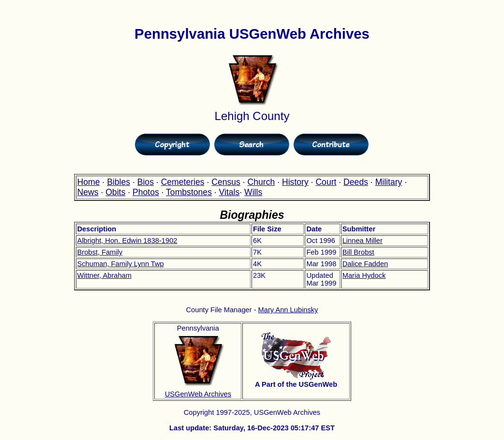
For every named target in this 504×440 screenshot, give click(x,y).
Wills (253, 192)
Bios (146, 182)
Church (261, 182)
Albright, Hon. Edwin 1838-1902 (127, 241)
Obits (115, 192)
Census (226, 182)
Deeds (356, 182)
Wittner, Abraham (104, 275)
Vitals (230, 192)
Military (389, 182)
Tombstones (189, 192)
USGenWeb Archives (198, 394)
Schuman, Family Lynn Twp (121, 264)
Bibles (119, 182)
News (88, 192)
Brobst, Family (100, 252)
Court (326, 182)
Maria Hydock (364, 275)
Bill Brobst (358, 252)
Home (89, 182)
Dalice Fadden (365, 264)
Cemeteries (183, 182)
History (295, 182)
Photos (146, 192)
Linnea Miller (363, 241)
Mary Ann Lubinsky (288, 310)
